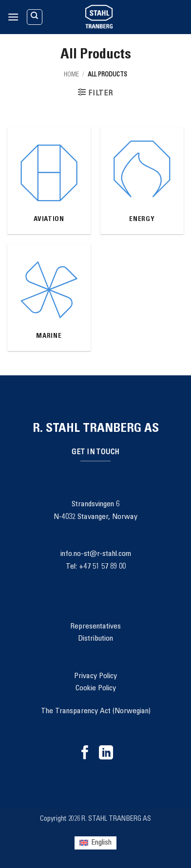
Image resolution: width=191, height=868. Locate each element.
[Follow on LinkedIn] (106, 754)
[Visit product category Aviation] (49, 181)
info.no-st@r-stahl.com (96, 554)
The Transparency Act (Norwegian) (96, 711)
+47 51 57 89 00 (102, 567)
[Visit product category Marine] (49, 297)
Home (71, 75)
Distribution (95, 639)
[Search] (35, 17)
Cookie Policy (96, 688)
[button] (13, 17)
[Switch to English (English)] (95, 843)
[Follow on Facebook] (85, 754)
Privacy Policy (95, 676)
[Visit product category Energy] (142, 181)
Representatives (95, 627)
